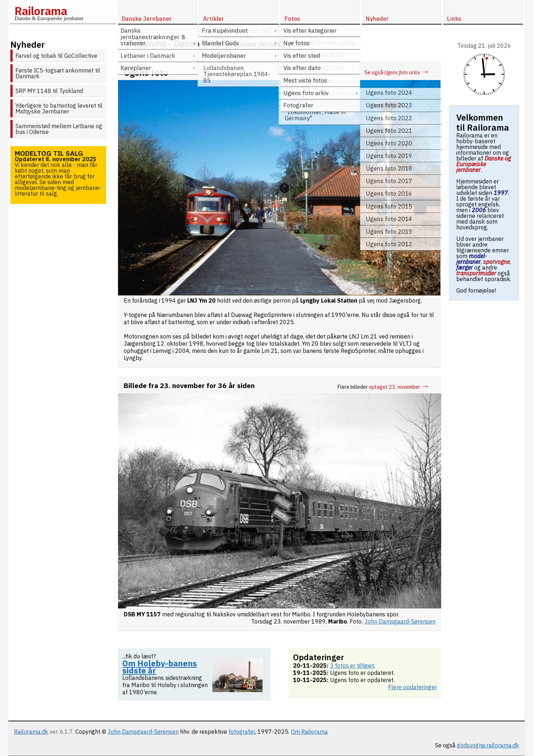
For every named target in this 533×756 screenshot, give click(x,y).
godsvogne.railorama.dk (488, 745)
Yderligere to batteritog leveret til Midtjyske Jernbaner (59, 108)
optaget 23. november (399, 387)
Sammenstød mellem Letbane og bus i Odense (59, 129)
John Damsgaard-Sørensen (143, 732)
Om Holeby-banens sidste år (160, 667)
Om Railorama (309, 732)
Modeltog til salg (49, 153)
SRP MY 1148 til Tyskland (49, 91)
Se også (397, 72)
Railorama (41, 11)
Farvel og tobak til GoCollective (56, 56)
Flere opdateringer (412, 687)
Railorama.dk (31, 732)
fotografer (242, 732)
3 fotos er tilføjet (352, 666)
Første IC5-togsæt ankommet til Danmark (58, 73)
